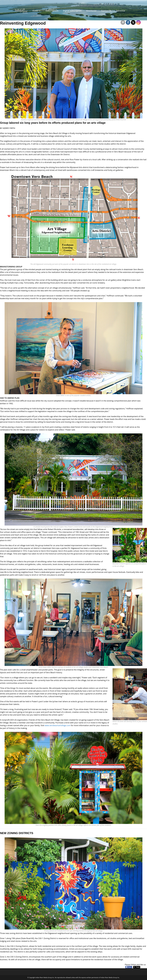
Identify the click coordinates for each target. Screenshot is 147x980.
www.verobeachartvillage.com (58, 725)
